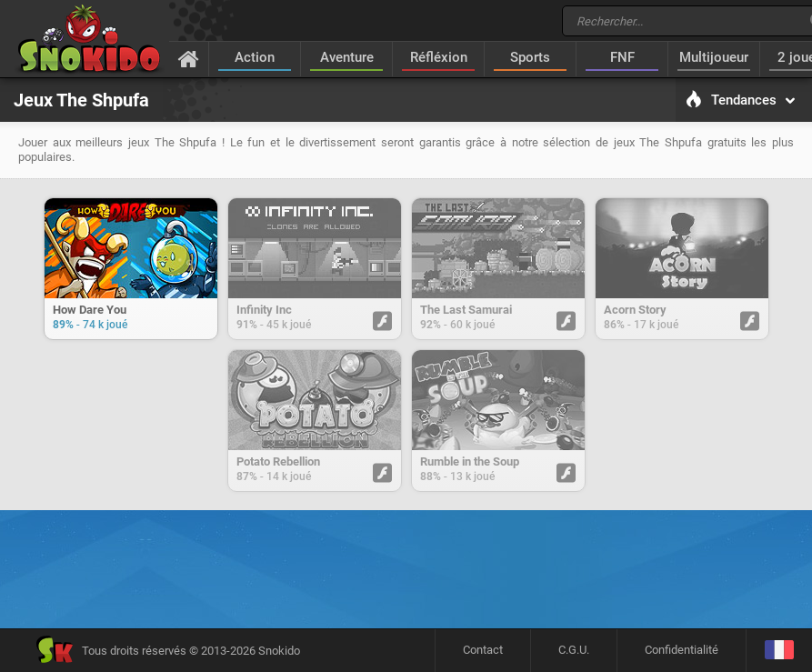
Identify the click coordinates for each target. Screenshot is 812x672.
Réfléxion (439, 57)
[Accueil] (189, 58)
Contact (483, 650)
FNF (622, 57)
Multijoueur (714, 57)
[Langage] (779, 651)
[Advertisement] (406, 576)
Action (255, 57)
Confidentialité (682, 650)
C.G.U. (574, 650)
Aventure (347, 57)
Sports (530, 57)
